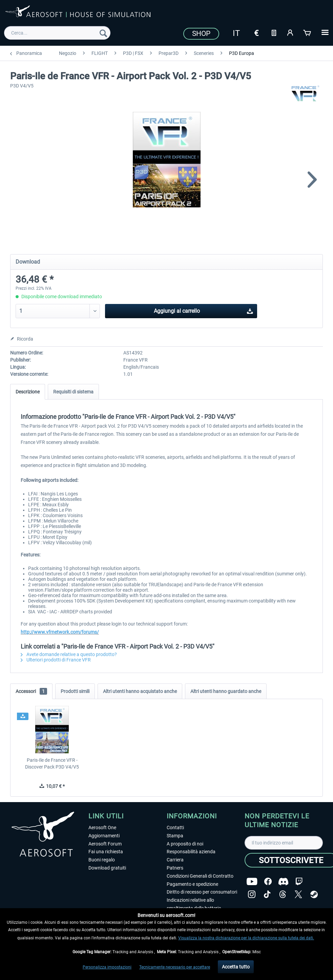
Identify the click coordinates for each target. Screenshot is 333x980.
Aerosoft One (102, 828)
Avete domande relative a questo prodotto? (69, 654)
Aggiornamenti (104, 836)
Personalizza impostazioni (107, 967)
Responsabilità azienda (191, 852)
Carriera (175, 860)
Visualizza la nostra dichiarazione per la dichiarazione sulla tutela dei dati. (246, 938)
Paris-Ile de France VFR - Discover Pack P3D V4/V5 (52, 763)
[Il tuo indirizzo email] (284, 843)
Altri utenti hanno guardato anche (226, 691)
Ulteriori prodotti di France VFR (56, 660)
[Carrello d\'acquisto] (308, 32)
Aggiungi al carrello (203, 310)
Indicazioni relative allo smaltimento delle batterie (194, 904)
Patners (175, 868)
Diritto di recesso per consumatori (202, 892)
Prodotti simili (75, 691)
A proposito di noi (185, 844)
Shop (201, 34)
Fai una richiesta (106, 852)
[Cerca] (103, 33)
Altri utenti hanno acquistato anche (140, 691)
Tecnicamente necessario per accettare (175, 967)
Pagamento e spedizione (192, 884)
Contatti (175, 828)
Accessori (31, 691)
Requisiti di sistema (73, 392)
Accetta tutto (236, 967)
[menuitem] (57, 33)
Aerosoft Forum (105, 844)
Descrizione (28, 392)
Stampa (175, 836)
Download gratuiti (107, 868)
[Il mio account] (291, 32)
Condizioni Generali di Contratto (200, 876)
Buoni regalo (102, 860)
